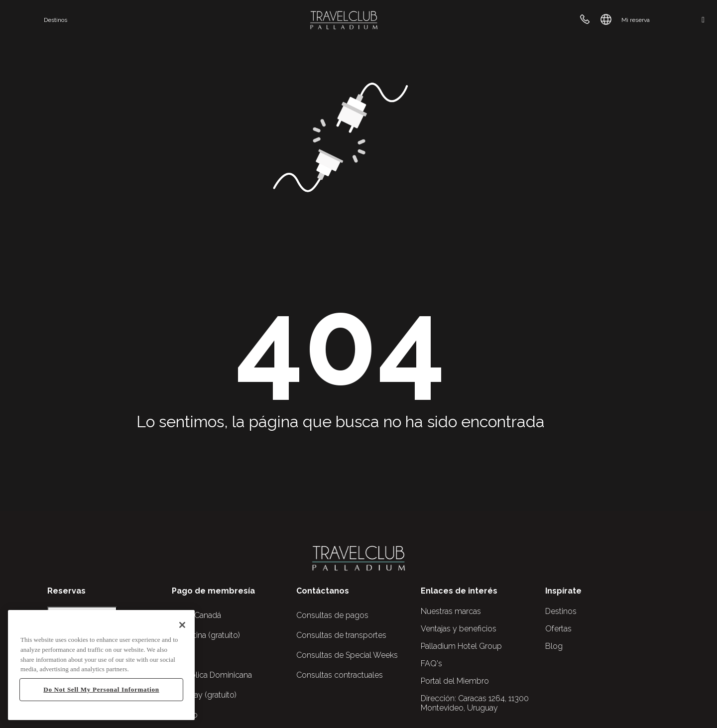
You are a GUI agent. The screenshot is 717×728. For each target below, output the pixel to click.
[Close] (182, 625)
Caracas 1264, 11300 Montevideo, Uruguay (475, 703)
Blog (554, 646)
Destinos (56, 20)
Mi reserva (636, 20)
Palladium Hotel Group (461, 646)
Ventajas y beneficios (459, 629)
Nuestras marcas (451, 611)
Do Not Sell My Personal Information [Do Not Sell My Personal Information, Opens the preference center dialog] (101, 689)
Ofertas (558, 629)
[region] (101, 665)
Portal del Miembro (455, 681)
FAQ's (431, 664)
